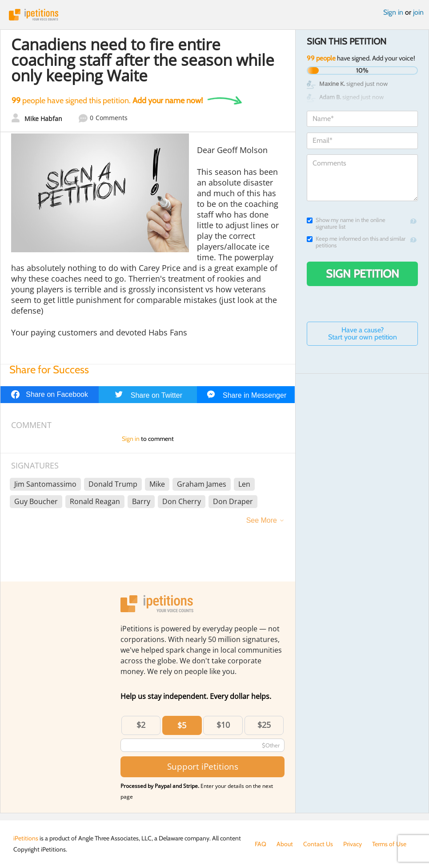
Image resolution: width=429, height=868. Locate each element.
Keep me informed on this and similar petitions (356, 242)
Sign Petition (363, 274)
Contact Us (318, 844)
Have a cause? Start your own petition (363, 333)
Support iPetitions (203, 766)
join (418, 12)
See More (262, 520)
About (285, 844)
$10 (223, 725)
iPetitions (214, 15)
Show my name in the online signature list (346, 223)
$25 (264, 725)
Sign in (393, 12)
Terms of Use (389, 844)
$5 (182, 725)
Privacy (353, 844)
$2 (141, 725)
